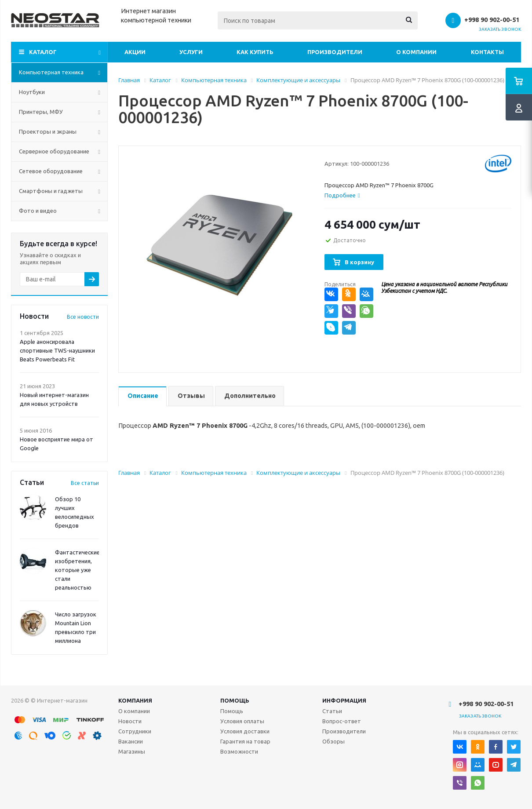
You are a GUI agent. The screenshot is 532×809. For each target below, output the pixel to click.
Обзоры (333, 741)
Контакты (487, 52)
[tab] (342, 195)
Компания (135, 700)
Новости (130, 721)
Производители (335, 52)
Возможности (239, 751)
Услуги (191, 52)
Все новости (83, 317)
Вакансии (131, 741)
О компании (416, 52)
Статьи (332, 711)
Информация (344, 700)
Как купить (255, 52)
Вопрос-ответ (342, 721)
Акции (135, 52)
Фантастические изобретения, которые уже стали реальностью (77, 570)
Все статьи (85, 483)
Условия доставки (245, 731)
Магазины (132, 751)
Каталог (43, 52)
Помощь (235, 700)
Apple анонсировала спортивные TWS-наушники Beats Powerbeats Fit (57, 350)
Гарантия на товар (245, 741)
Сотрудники (135, 731)
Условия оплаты (242, 721)
